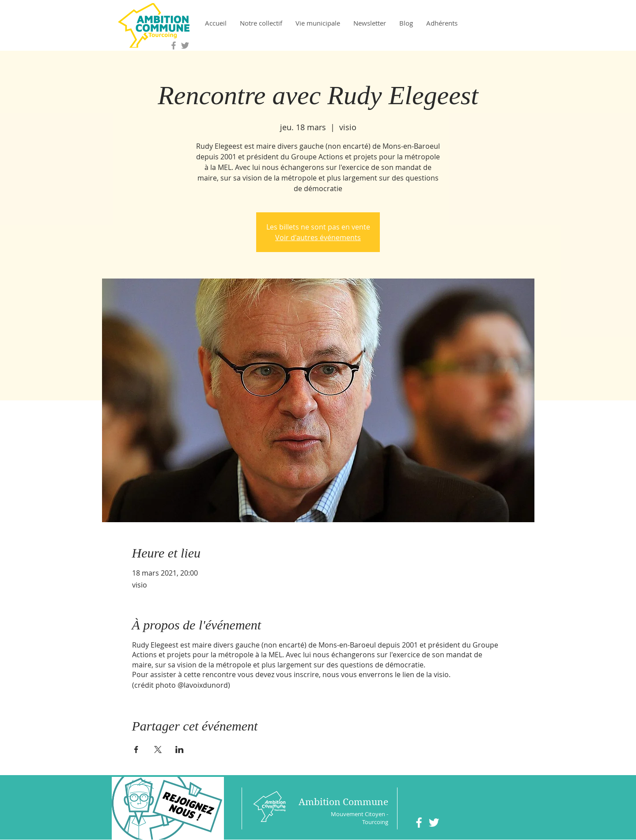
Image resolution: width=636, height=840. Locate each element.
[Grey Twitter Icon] (185, 45)
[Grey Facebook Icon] (174, 45)
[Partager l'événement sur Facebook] (136, 750)
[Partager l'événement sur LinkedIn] (180, 750)
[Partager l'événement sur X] (158, 750)
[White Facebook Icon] (419, 823)
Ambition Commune (343, 802)
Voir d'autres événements (318, 237)
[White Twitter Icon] (434, 823)
